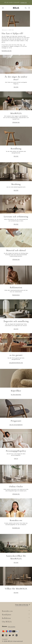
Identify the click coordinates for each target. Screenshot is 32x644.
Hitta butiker (12, 627)
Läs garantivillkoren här (16, 363)
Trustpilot (5, 639)
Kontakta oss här (7, 51)
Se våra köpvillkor (16, 394)
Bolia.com (4, 30)
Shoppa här (24, 2)
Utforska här (16, 122)
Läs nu (16, 458)
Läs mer (16, 87)
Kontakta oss (16, 528)
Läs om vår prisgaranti (16, 425)
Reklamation (16, 295)
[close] (29, 2)
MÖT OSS (11, 30)
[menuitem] (3, 8)
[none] (16, 8)
